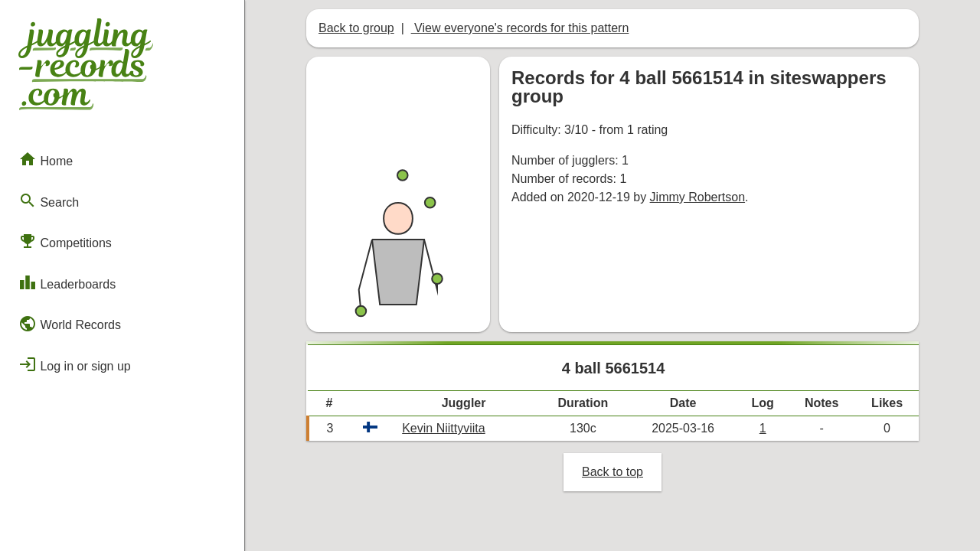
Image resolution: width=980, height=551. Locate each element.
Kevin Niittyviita (443, 428)
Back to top (612, 472)
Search (49, 201)
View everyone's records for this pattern (520, 28)
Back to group (356, 28)
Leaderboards (67, 282)
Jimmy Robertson (697, 197)
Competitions (65, 241)
